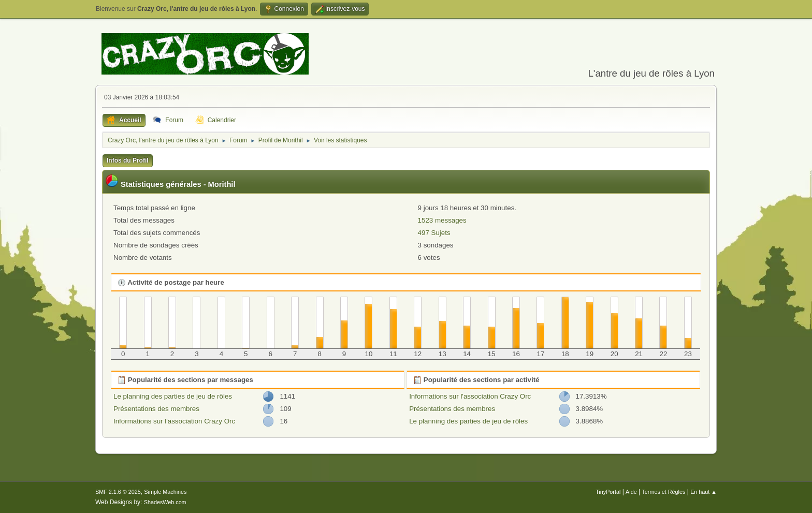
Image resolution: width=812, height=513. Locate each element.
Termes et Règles (663, 492)
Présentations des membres (156, 409)
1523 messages (442, 220)
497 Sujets (434, 233)
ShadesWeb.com (165, 502)
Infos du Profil (128, 160)
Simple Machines (165, 492)
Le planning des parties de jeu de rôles (173, 396)
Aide (631, 492)
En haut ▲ (704, 492)
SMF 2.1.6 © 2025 (118, 492)
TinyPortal (608, 492)
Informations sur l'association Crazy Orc (174, 421)
